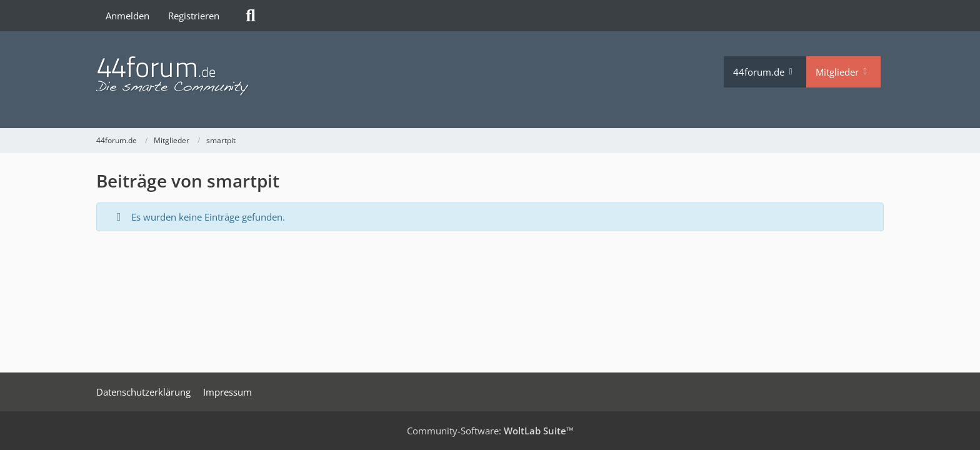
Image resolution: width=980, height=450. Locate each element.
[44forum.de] (410, 77)
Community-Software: (490, 431)
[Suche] (251, 16)
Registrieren (194, 16)
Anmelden (127, 16)
